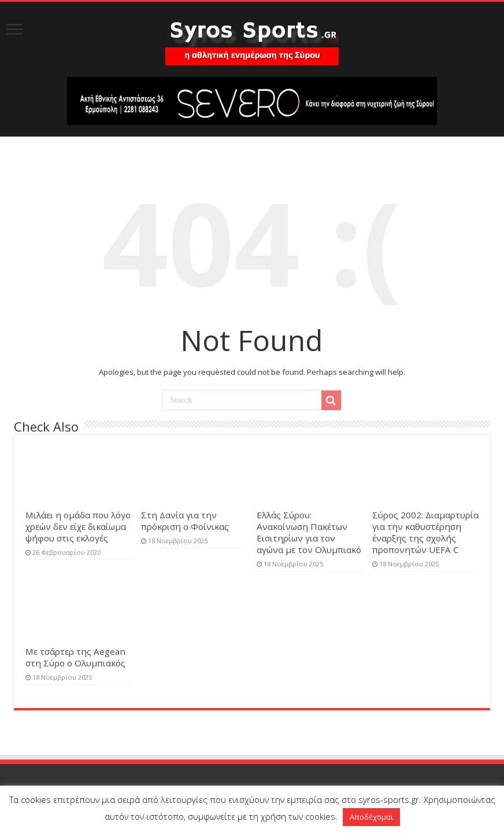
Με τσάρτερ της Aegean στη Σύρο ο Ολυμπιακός (75, 657)
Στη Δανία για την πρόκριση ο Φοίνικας (185, 521)
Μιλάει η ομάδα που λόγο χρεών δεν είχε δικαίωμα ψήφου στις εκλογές (78, 526)
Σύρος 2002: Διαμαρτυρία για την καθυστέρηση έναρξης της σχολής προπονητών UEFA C (425, 532)
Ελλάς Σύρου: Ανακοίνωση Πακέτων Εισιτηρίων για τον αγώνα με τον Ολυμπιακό (309, 532)
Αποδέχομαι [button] (371, 817)
